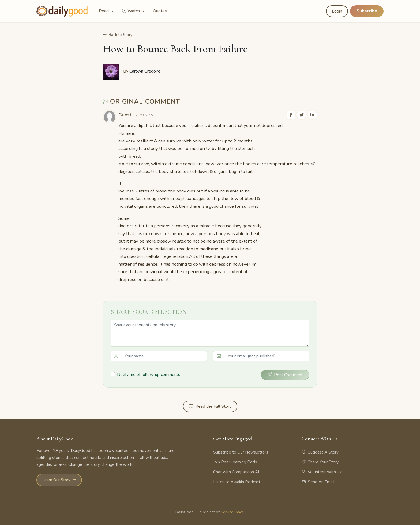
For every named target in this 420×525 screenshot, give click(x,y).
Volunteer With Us (322, 472)
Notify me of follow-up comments (149, 375)
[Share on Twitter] (302, 115)
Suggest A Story (320, 452)
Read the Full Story (210, 407)
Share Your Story (320, 462)
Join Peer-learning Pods (235, 462)
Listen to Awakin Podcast (237, 482)
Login (337, 11)
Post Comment (285, 375)
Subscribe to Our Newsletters (241, 452)
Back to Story (118, 35)
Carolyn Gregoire (145, 71)
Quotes (160, 11)
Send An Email (318, 482)
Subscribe (367, 11)
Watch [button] (132, 11)
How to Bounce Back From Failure (175, 50)
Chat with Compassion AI (236, 472)
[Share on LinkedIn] (312, 115)
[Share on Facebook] (291, 115)
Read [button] (104, 11)
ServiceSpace (232, 512)
